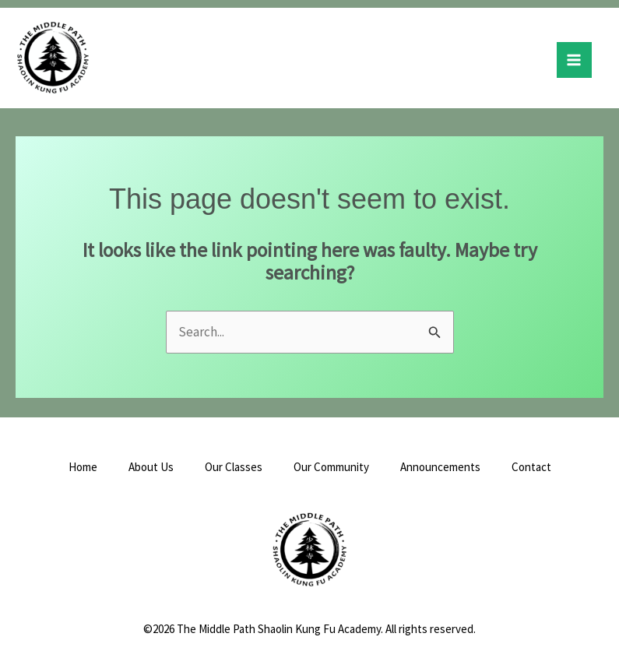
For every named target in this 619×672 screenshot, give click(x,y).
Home (83, 467)
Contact (531, 467)
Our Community (331, 467)
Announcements (440, 467)
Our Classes (234, 467)
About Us (151, 467)
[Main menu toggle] (575, 60)
